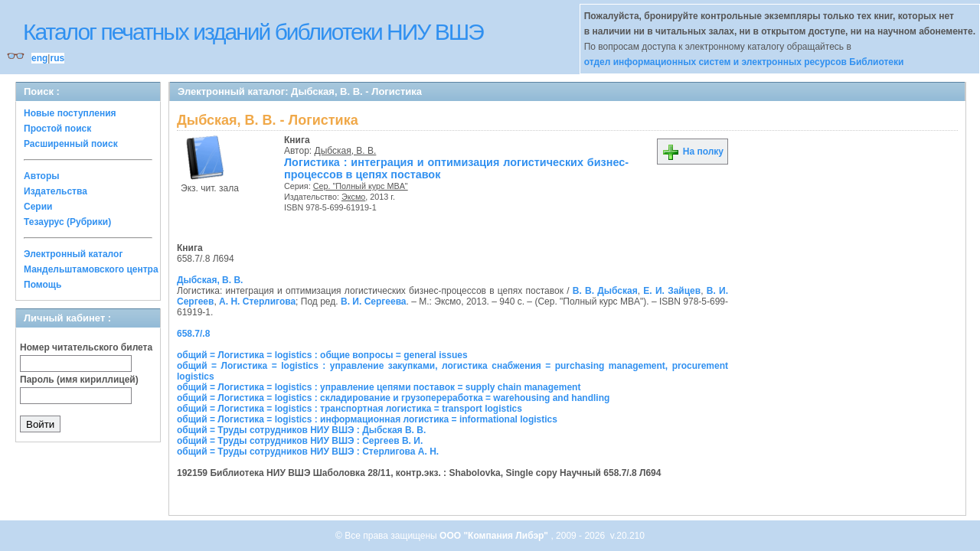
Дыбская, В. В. (346, 151)
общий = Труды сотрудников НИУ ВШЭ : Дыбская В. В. (301, 430)
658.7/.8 (193, 334)
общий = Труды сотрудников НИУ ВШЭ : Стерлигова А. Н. (308, 452)
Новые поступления (70, 113)
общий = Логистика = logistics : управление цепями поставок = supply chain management (379, 387)
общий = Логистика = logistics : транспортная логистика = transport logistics (350, 409)
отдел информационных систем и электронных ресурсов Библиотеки (744, 62)
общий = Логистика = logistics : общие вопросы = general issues (322, 355)
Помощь (42, 285)
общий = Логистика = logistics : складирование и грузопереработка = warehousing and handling (393, 398)
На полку (693, 152)
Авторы (42, 176)
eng (39, 58)
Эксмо (353, 197)
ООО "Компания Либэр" (495, 536)
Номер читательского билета (86, 347)
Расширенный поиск (71, 144)
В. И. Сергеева (374, 302)
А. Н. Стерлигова (257, 302)
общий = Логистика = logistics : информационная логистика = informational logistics (367, 419)
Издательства (56, 191)
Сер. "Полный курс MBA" (361, 186)
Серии (38, 207)
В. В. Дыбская (605, 291)
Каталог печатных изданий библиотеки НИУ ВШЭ (253, 32)
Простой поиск (57, 129)
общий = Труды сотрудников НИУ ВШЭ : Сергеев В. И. (300, 441)
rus (57, 58)
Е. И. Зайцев (672, 291)
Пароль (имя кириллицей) (79, 380)
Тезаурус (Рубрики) (67, 222)
